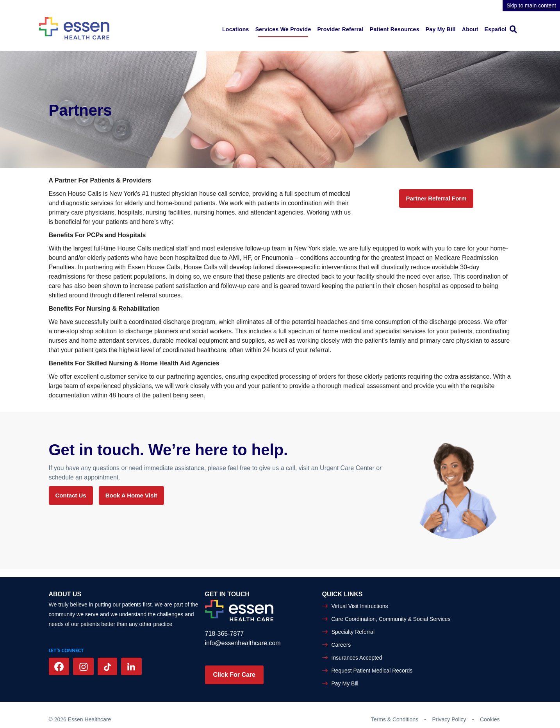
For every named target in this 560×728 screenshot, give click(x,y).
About (470, 29)
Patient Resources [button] (395, 29)
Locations (236, 29)
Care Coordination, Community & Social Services (391, 619)
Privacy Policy (449, 719)
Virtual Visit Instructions (360, 606)
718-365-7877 (225, 634)
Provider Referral (340, 29)
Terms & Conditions (395, 719)
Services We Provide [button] (283, 29)
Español (496, 29)
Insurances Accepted (357, 658)
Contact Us (71, 495)
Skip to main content (531, 5)
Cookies (490, 719)
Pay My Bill (441, 29)
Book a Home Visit (131, 495)
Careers (341, 645)
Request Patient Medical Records (372, 671)
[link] (515, 29)
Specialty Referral (353, 632)
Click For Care (234, 675)
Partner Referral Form (436, 198)
